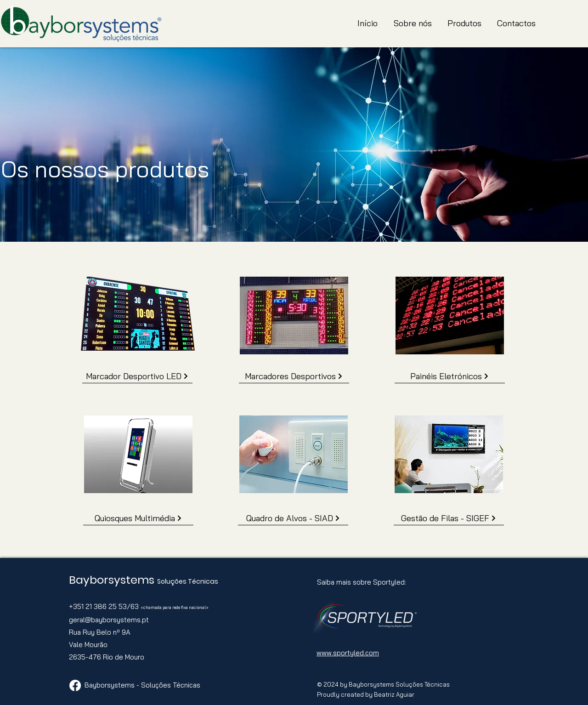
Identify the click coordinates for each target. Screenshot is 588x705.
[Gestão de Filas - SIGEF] (449, 518)
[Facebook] (75, 685)
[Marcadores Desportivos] (294, 376)
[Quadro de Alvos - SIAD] (293, 518)
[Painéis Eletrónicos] (450, 376)
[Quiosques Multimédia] (138, 518)
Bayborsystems (113, 580)
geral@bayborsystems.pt (109, 620)
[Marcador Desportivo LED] (137, 376)
